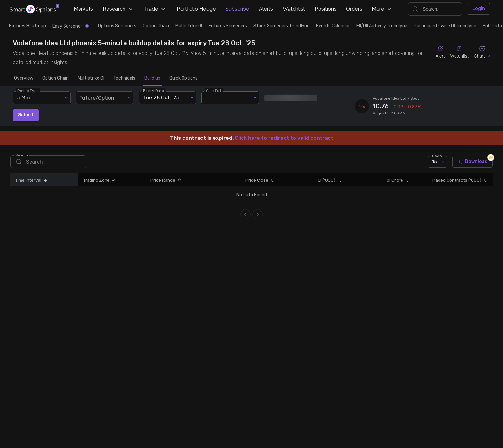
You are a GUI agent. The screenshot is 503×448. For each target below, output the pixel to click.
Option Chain (156, 26)
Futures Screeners (228, 26)
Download (473, 162)
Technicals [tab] (124, 78)
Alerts (266, 9)
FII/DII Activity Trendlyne (382, 26)
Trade (156, 9)
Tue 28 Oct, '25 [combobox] (161, 98)
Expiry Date (153, 90)
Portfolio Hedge (196, 9)
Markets (83, 9)
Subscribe (237, 9)
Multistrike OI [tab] (91, 78)
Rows (437, 156)
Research (119, 9)
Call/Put (214, 90)
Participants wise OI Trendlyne (445, 26)
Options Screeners (117, 26)
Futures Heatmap (27, 26)
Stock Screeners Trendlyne (281, 26)
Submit (26, 115)
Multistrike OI (189, 26)
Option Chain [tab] (55, 78)
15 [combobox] (435, 162)
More (383, 9)
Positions (326, 9)
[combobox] (105, 98)
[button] (45, 180)
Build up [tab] (152, 78)
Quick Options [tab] (183, 78)
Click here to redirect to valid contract (284, 138)
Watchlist (294, 9)
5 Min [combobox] (24, 98)
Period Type (28, 90)
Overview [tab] (24, 78)
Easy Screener (70, 26)
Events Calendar (333, 26)
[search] (48, 162)
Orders (354, 9)
